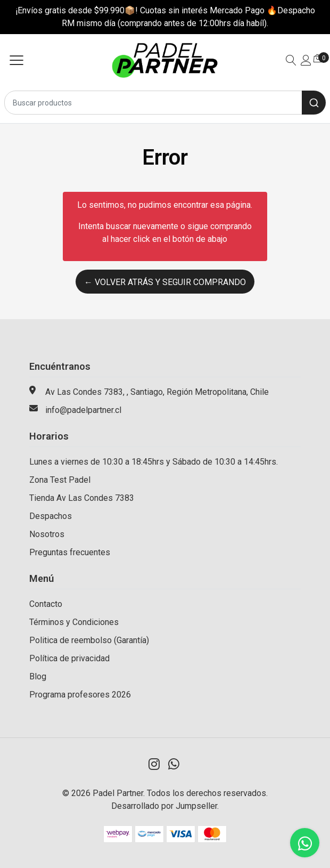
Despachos (51, 516)
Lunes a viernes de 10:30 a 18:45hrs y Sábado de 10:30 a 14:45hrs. (154, 462)
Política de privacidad (69, 658)
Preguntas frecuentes (70, 552)
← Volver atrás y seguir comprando (165, 282)
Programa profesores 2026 (80, 695)
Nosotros (47, 534)
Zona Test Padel (60, 480)
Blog (38, 676)
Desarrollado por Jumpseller (164, 806)
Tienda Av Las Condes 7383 (82, 498)
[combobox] (165, 103)
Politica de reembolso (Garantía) (89, 640)
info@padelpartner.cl (83, 410)
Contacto (46, 604)
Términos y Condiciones (74, 622)
